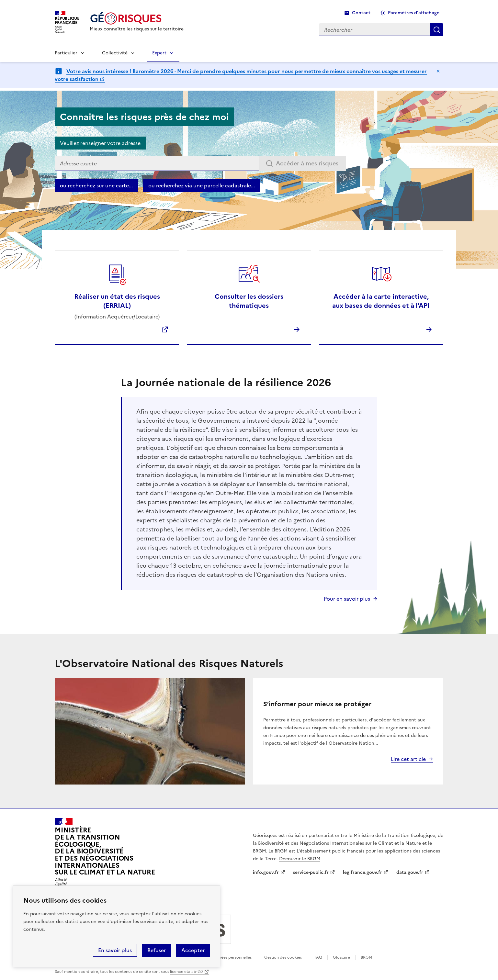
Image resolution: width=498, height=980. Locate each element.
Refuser (157, 950)
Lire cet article (408, 759)
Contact (361, 13)
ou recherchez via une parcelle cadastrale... (202, 185)
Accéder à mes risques (307, 163)
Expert (159, 53)
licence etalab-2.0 (186, 972)
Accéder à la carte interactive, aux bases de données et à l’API (381, 301)
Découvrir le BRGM (300, 859)
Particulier (66, 53)
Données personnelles (231, 957)
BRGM (367, 957)
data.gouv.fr (410, 872)
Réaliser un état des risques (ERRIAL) (117, 301)
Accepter (193, 950)
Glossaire (341, 957)
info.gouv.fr (266, 872)
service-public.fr (311, 872)
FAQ (318, 957)
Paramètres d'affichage (414, 13)
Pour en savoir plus (347, 599)
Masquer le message (438, 71)
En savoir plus (115, 950)
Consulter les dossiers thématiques (249, 301)
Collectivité (115, 53)
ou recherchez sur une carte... (96, 185)
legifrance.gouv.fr (362, 872)
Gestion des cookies (283, 957)
